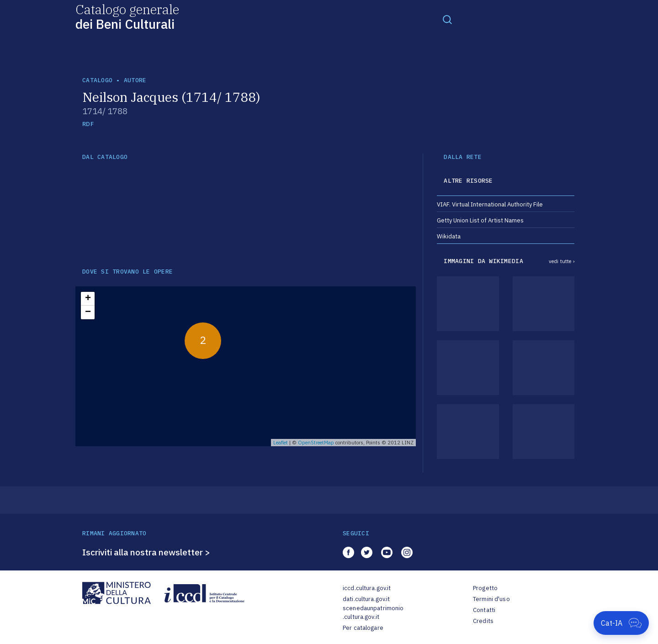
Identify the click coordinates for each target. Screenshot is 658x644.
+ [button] (88, 299)
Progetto (485, 588)
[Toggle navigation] (447, 19)
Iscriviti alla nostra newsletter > (146, 552)
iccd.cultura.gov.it (367, 588)
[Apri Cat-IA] (621, 623)
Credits (483, 621)
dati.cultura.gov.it (366, 599)
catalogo (97, 80)
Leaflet (281, 443)
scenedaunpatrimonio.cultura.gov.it (373, 613)
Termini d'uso (491, 599)
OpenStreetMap (316, 443)
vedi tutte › (562, 261)
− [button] (88, 312)
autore (135, 80)
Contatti (484, 610)
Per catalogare (363, 628)
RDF (88, 124)
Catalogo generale (127, 16)
